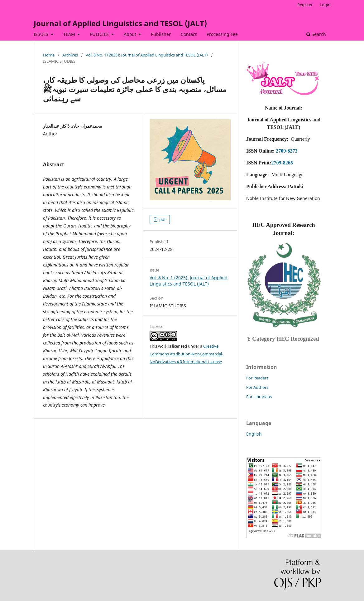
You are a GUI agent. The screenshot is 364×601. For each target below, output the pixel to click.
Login (325, 5)
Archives (70, 55)
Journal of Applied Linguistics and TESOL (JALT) (120, 23)
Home (49, 55)
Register (305, 5)
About (131, 34)
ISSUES (42, 34)
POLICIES (100, 34)
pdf (162, 219)
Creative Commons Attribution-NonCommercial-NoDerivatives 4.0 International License (186, 354)
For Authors (257, 387)
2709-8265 (282, 163)
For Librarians (259, 397)
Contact (189, 34)
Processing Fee (222, 34)
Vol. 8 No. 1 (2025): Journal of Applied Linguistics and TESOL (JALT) (147, 55)
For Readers (257, 378)
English (254, 434)
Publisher (161, 34)
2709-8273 (287, 151)
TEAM (70, 34)
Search (316, 34)
